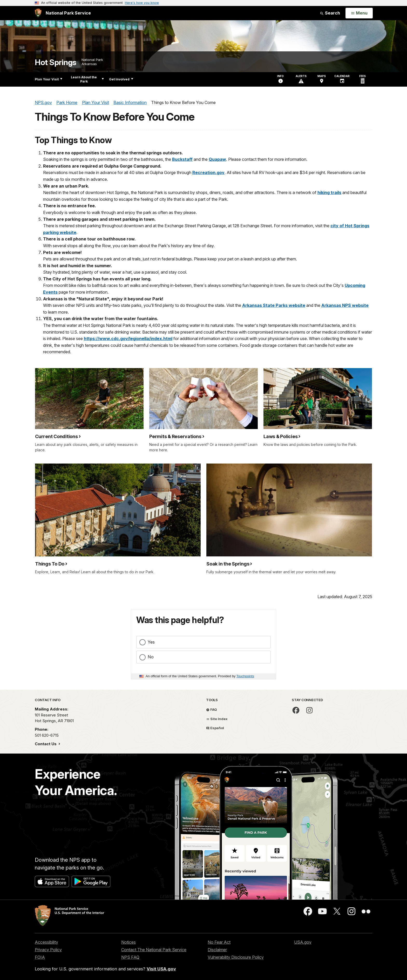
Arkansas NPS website (345, 305)
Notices (128, 942)
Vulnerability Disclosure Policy (236, 957)
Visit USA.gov (161, 969)
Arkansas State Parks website (274, 305)
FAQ (212, 709)
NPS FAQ (130, 957)
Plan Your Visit (49, 79)
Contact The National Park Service (154, 950)
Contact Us (46, 744)
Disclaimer (217, 950)
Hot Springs (56, 62)
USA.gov (303, 942)
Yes (151, 642)
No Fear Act (219, 942)
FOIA (40, 957)
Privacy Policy (48, 950)
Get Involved (121, 79)
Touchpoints (245, 676)
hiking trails (329, 192)
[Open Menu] (359, 13)
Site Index (217, 719)
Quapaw (217, 159)
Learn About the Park (87, 79)
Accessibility (46, 942)
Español (215, 728)
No (151, 657)
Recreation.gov (208, 172)
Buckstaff (182, 159)
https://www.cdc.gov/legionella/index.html (128, 339)
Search (330, 13)
